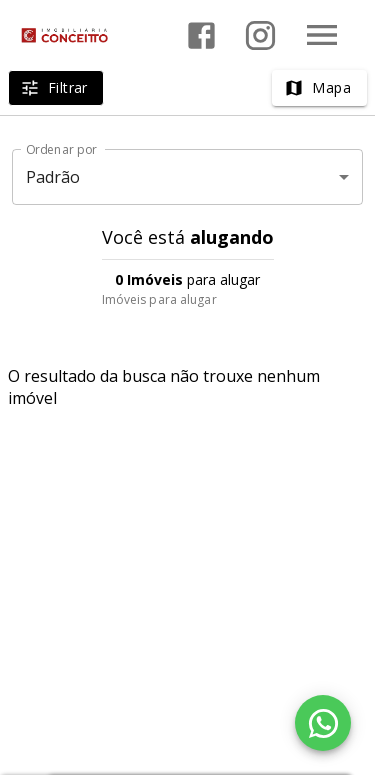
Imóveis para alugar (159, 299)
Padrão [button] (53, 177)
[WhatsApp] (323, 723)
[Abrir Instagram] (260, 35)
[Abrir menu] (322, 35)
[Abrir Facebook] (201, 35)
